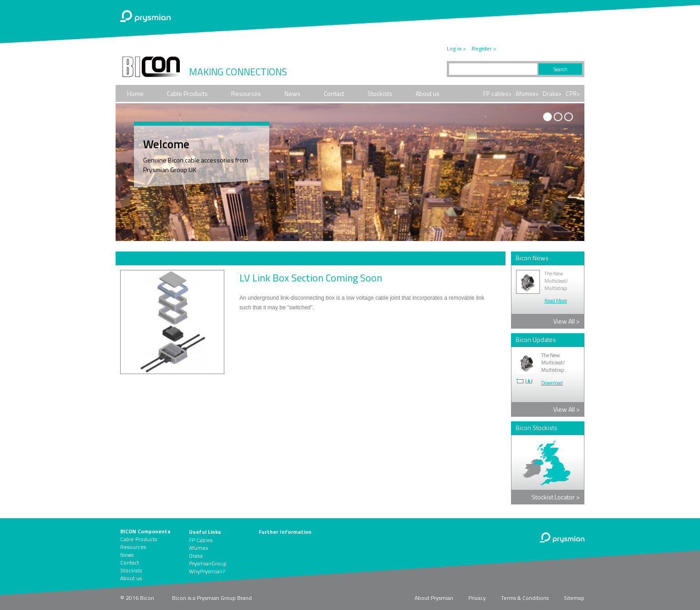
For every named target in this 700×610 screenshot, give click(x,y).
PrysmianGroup (208, 563)
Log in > (456, 48)
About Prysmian (434, 598)
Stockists (380, 93)
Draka (196, 556)
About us (428, 93)
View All (567, 321)
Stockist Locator (556, 497)
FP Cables (201, 540)
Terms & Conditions (525, 598)
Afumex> (527, 94)
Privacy (477, 598)
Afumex (198, 548)
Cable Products (187, 93)
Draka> (552, 94)
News (292, 93)
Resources (246, 93)
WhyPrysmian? (207, 571)
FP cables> (497, 94)
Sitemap (574, 598)
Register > (484, 48)
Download (552, 383)
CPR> (573, 94)
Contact (334, 93)
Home (135, 93)
